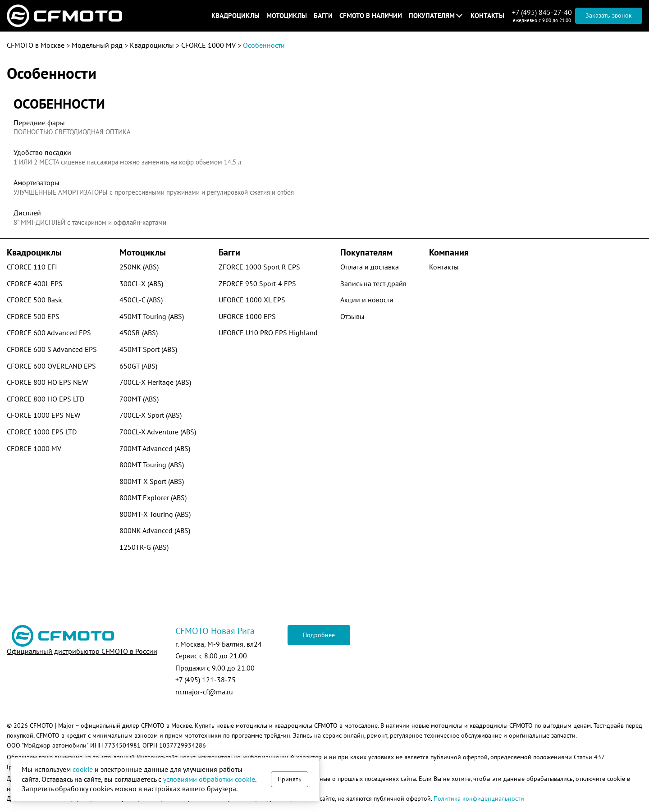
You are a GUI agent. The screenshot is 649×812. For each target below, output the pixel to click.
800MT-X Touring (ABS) (155, 514)
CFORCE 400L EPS (35, 283)
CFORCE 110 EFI (32, 267)
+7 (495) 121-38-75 (206, 680)
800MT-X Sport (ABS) (152, 481)
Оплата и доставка (370, 267)
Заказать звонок (609, 15)
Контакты (487, 16)
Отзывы (352, 316)
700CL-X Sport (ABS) (151, 415)
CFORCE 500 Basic (35, 300)
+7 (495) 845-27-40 (542, 12)
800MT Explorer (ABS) (153, 497)
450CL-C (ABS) (141, 300)
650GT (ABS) (138, 366)
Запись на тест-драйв (373, 283)
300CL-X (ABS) (141, 283)
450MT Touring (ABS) (152, 316)
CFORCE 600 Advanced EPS (49, 333)
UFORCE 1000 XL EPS (252, 300)
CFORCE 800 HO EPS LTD (46, 399)
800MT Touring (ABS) (152, 465)
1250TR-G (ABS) (144, 547)
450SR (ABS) (139, 333)
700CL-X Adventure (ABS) (158, 432)
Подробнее (319, 635)
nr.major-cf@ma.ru (204, 692)
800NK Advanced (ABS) (155, 530)
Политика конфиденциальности (479, 798)
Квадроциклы (235, 16)
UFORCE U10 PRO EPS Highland (268, 333)
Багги (323, 16)
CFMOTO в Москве (36, 45)
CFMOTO (41, 725)
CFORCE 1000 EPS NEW (43, 415)
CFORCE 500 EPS (33, 316)
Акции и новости (367, 300)
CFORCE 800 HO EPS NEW (47, 382)
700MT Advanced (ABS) (155, 448)
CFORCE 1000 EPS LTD (42, 432)
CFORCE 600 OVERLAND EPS (51, 366)
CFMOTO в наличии (371, 16)
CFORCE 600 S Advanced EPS (52, 349)
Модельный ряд (97, 45)
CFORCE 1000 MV (208, 45)
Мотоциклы (287, 16)
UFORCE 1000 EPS (247, 316)
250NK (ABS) (139, 267)
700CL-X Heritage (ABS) (155, 382)
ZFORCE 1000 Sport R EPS (259, 267)
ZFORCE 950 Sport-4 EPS (257, 283)
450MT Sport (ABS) (148, 349)
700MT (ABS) (139, 399)
